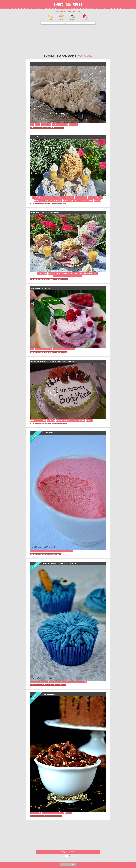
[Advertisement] (68, 39)
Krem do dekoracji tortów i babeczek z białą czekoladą (59, 563)
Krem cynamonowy (36, 64)
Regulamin (65, 865)
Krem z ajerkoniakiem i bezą (39, 137)
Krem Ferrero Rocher (49, 694)
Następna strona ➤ (68, 852)
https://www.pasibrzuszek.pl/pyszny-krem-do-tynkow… (53, 424)
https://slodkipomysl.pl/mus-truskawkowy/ (50, 554)
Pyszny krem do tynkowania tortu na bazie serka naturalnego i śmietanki (52, 361)
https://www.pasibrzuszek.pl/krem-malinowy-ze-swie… (53, 352)
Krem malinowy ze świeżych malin (41, 288)
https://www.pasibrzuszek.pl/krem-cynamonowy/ (51, 128)
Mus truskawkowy (48, 433)
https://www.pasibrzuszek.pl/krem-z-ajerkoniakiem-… (52, 203)
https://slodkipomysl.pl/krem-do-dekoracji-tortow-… (52, 685)
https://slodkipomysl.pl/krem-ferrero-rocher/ (50, 816)
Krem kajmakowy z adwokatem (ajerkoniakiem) (45, 213)
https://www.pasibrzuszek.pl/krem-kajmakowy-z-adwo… (53, 279)
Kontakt (72, 865)
